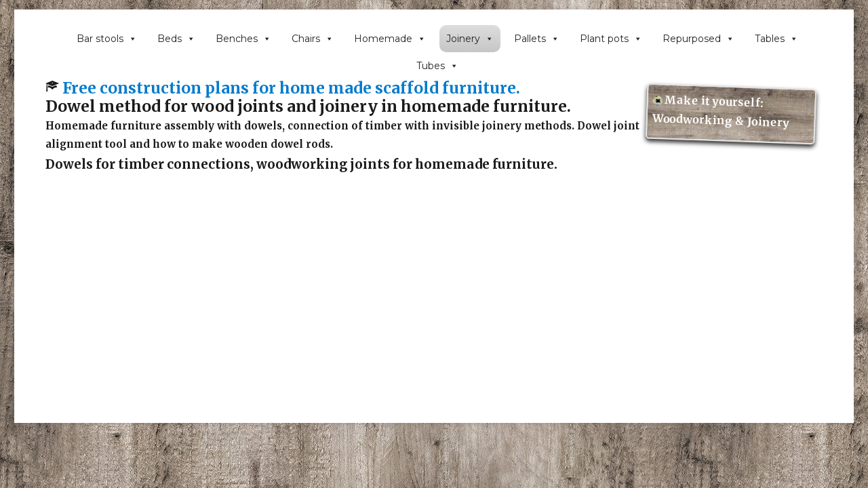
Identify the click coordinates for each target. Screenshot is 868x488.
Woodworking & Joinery (722, 120)
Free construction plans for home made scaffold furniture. (291, 88)
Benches (243, 39)
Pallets (537, 39)
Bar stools (107, 39)
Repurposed (698, 39)
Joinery (470, 39)
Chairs (313, 39)
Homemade (390, 39)
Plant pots (611, 39)
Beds (176, 39)
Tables (776, 39)
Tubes (437, 66)
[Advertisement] (437, 329)
